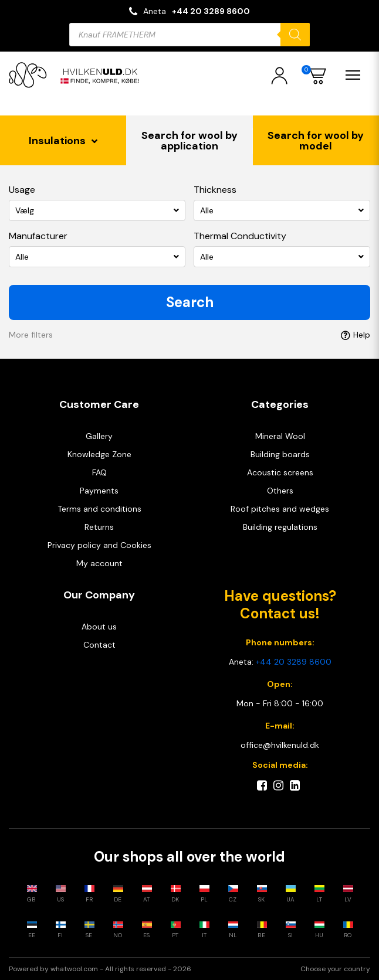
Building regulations (280, 527)
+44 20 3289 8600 (211, 11)
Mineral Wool (280, 436)
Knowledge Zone (99, 454)
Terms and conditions (99, 509)
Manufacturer (38, 236)
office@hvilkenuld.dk (280, 745)
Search (190, 302)
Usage (22, 190)
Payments (99, 491)
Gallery (99, 436)
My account (99, 563)
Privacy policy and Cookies (99, 545)
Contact (99, 645)
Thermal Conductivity (240, 236)
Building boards (280, 454)
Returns (99, 527)
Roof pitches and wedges (280, 509)
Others (280, 491)
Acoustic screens (280, 472)
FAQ (99, 472)
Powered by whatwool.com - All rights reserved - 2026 (100, 969)
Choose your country (335, 969)
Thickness (215, 190)
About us (99, 627)
